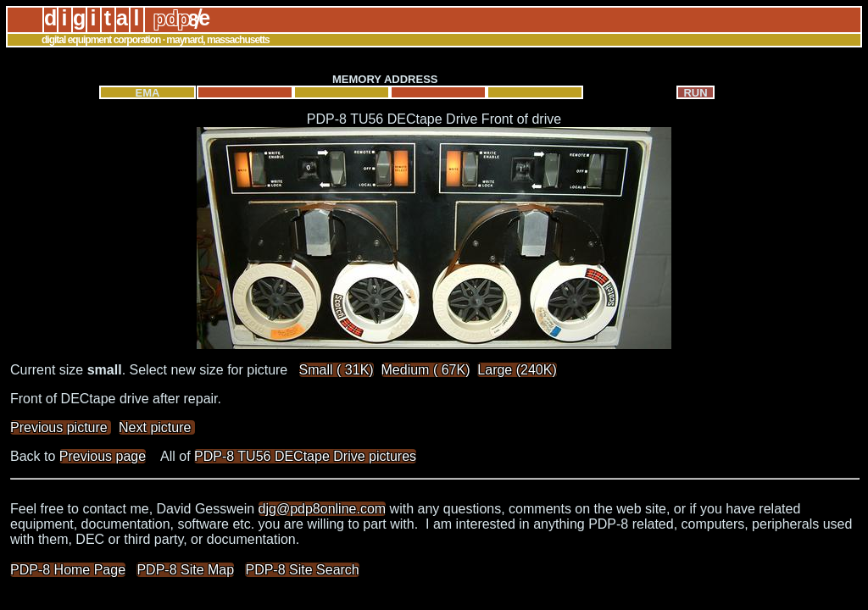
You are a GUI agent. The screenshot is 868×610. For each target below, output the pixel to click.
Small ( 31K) (337, 370)
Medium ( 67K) (426, 370)
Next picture (157, 427)
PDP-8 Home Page (68, 570)
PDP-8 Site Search (302, 570)
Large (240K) (517, 370)
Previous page (103, 456)
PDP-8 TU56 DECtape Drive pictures (305, 456)
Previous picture (61, 427)
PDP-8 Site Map (185, 570)
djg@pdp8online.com (323, 509)
